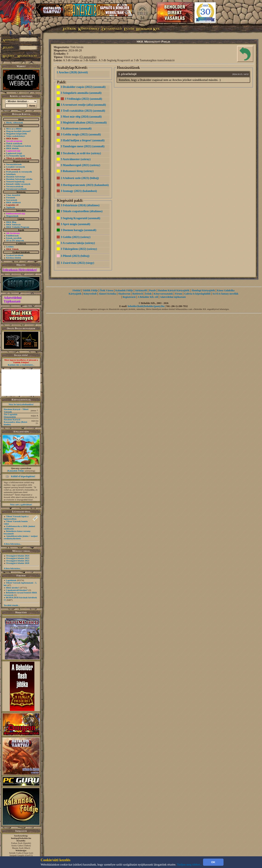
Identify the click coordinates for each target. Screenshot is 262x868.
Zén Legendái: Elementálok (11, 416)
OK (213, 862)
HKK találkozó (13, 202)
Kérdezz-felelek (14, 258)
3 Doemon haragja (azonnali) (79, 230)
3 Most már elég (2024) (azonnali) (81, 117)
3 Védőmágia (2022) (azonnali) (84, 99)
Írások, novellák (14, 238)
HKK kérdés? (13, 588)
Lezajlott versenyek (16, 167)
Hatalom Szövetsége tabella (19, 179)
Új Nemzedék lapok (16, 156)
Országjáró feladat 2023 (18, 558)
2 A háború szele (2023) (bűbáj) (80, 178)
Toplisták (11, 207)
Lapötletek (11, 580)
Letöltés (10, 247)
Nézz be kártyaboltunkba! (21, 404)
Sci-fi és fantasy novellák (225, 294)
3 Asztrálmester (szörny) (76, 159)
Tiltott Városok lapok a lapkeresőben (16, 518)
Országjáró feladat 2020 (18, 563)
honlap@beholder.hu (21, 838)
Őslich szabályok (14, 143)
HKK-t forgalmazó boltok (19, 146)
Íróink (148, 294)
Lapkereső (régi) (14, 153)
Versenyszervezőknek (16, 189)
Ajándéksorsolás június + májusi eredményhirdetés (21, 537)
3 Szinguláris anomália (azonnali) (81, 93)
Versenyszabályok (15, 186)
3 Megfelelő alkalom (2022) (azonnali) (84, 123)
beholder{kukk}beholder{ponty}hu (146, 306)
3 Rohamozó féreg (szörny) (77, 171)
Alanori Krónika (107, 294)
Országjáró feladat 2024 (18, 556)
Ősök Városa (107, 290)
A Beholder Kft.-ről (148, 297)
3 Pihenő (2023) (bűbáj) (75, 256)
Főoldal (76, 290)
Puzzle (152, 290)
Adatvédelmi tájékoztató (173, 297)
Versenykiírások (14, 164)
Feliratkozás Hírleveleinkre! (20, 270)
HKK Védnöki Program (18, 227)
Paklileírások (12, 236)
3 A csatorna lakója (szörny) (78, 243)
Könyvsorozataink (163, 294)
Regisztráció (129, 297)
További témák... (12, 605)
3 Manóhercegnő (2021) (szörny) (81, 165)
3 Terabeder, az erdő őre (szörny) (81, 153)
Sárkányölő (141, 290)
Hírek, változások (15, 122)
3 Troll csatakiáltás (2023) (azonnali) (83, 111)
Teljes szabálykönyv (16, 136)
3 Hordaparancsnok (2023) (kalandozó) (85, 185)
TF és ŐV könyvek (15, 240)
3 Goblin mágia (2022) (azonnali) (81, 134)
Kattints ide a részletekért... (21, 365)
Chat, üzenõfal (13, 195)
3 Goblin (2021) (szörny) (76, 237)
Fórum (178, 294)
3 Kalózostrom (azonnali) (76, 129)
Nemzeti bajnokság (15, 181)
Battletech (138, 294)
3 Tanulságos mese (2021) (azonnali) (83, 146)
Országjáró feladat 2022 (18, 561)
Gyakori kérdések (15, 255)
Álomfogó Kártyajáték (203, 290)
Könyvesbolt (90, 294)
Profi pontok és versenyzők (19, 172)
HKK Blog (11, 222)
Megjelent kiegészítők (17, 134)
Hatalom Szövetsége (16, 177)
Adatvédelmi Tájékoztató (13, 300)
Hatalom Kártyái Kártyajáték (173, 290)
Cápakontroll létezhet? (17, 590)
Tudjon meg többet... (190, 865)
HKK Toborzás (13, 224)
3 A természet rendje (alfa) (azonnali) (83, 105)
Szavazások (12, 200)
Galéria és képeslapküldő (197, 294)
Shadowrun (124, 294)
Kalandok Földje (16, 471)
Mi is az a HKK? (14, 129)
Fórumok (11, 197)
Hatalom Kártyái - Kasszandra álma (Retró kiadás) (15, 422)
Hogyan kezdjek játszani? (19, 131)
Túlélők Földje (90, 290)
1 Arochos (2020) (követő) (72, 72)
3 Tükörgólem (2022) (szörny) (79, 249)
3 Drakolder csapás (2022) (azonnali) (83, 87)
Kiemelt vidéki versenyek (18, 184)
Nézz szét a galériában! (21, 504)
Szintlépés (11, 174)
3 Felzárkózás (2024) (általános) (80, 205)
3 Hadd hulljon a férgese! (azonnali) (83, 140)
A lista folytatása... (12, 544)
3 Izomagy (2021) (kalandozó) (79, 191)
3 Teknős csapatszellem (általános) (82, 211)
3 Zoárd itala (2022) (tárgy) (77, 263)
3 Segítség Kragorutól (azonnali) (81, 218)
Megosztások (12, 216)
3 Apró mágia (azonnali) (76, 224)
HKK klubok (12, 148)
